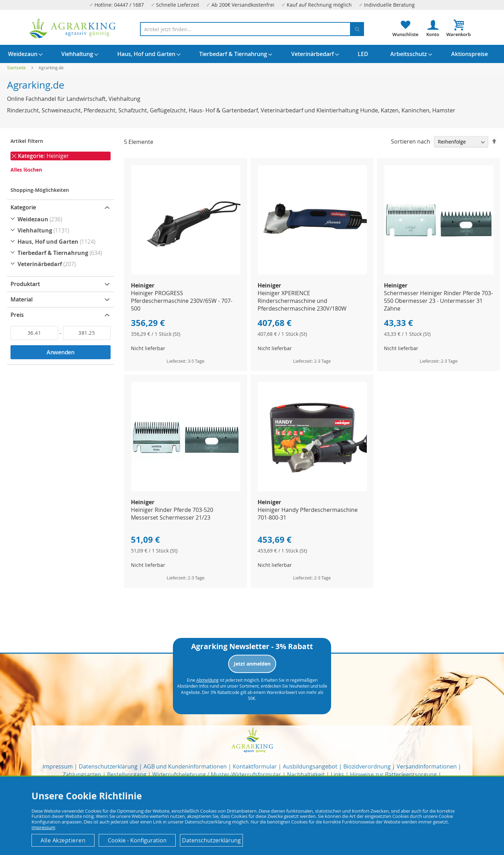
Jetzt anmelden (252, 664)
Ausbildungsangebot (310, 766)
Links (337, 774)
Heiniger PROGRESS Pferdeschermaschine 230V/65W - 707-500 (182, 301)
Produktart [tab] (25, 284)
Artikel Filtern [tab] (27, 141)
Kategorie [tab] (23, 207)
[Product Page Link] (186, 273)
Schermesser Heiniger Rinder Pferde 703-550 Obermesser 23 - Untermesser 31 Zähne (438, 301)
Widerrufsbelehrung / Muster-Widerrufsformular (217, 774)
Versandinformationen (427, 766)
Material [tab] (22, 299)
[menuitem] (23, 54)
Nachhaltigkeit (306, 774)
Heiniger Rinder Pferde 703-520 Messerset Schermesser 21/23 (172, 514)
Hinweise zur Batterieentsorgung (393, 774)
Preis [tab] (17, 315)
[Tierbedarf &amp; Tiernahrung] (61, 253)
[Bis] (87, 333)
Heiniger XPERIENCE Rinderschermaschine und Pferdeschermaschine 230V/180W (302, 301)
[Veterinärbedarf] (61, 264)
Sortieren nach (411, 141)
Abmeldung (208, 680)
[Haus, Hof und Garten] (61, 242)
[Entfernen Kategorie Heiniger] (14, 156)
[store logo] (73, 28)
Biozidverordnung (367, 766)
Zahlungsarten (82, 774)
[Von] (34, 333)
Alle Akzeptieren (63, 840)
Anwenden (61, 352)
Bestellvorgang (127, 774)
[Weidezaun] (61, 219)
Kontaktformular (255, 766)
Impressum (58, 766)
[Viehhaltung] (61, 230)
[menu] (252, 54)
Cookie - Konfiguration (137, 840)
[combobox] (252, 29)
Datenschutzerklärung (108, 766)
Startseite (17, 68)
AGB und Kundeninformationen (185, 766)
